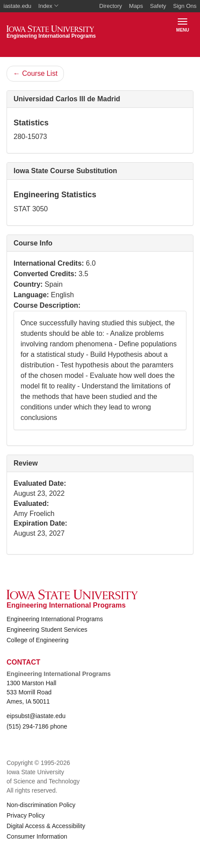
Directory (111, 6)
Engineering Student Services (47, 630)
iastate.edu (18, 6)
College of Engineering (38, 640)
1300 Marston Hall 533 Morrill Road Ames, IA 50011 (32, 692)
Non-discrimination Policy (41, 805)
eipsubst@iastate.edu (36, 716)
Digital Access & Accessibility (46, 826)
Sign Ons (185, 6)
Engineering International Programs (55, 619)
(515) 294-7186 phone (37, 726)
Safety (158, 6)
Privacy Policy (26, 815)
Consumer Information (37, 836)
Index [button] (49, 6)
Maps (136, 6)
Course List (35, 73)
